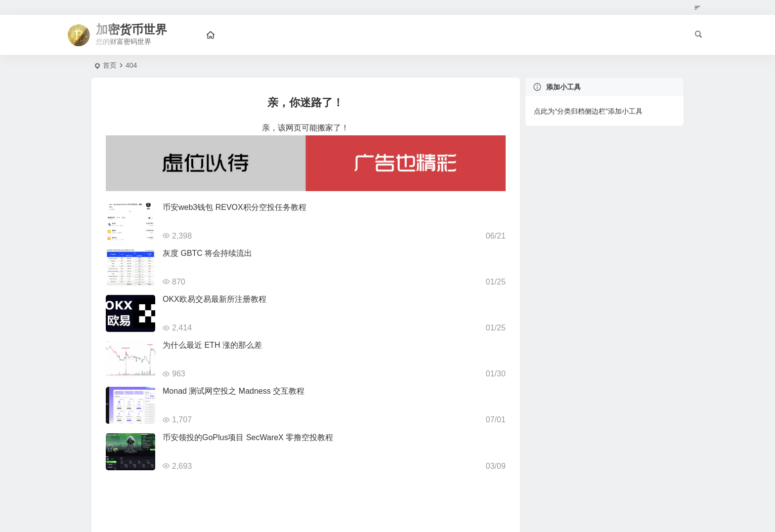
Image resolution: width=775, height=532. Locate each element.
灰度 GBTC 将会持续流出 (207, 253)
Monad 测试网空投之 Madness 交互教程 (234, 391)
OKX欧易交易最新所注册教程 (215, 299)
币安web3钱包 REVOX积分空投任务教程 (235, 207)
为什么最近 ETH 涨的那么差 (212, 345)
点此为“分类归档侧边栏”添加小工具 (588, 111)
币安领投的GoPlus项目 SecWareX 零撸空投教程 (248, 437)
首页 (110, 65)
